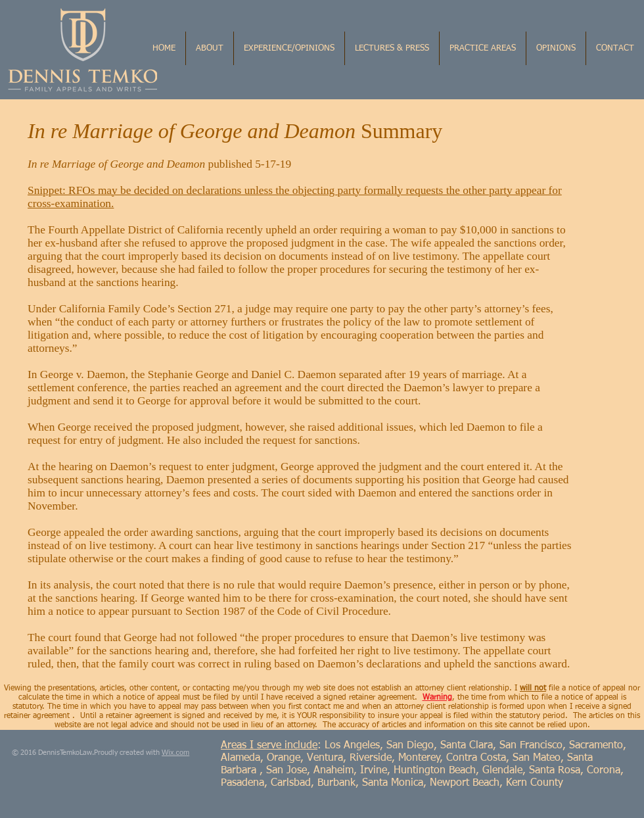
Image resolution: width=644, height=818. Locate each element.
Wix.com (175, 752)
